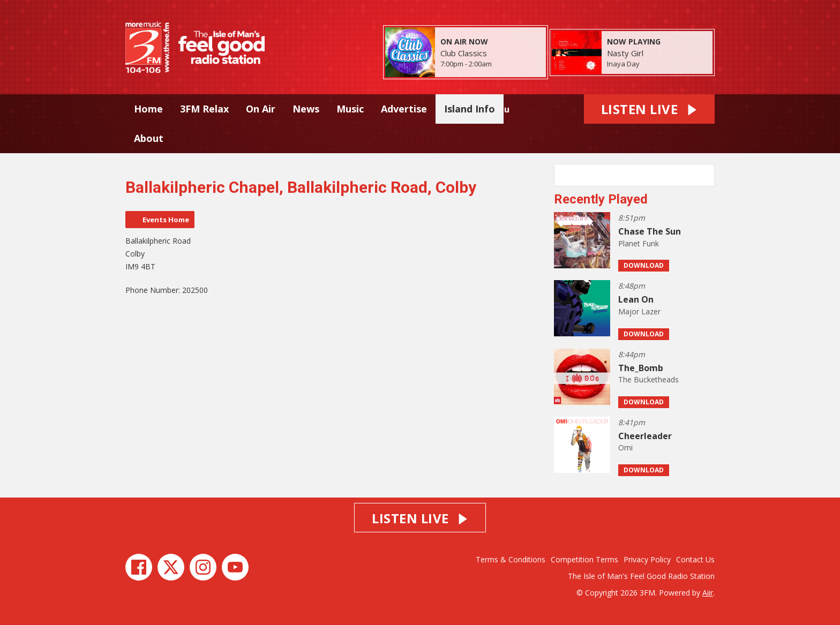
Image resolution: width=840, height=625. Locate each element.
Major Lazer (639, 311)
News (306, 109)
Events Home (166, 220)
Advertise (404, 109)
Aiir (708, 593)
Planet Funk (639, 243)
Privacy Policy (647, 559)
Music (350, 109)
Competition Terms (584, 559)
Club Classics (464, 53)
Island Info (470, 109)
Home (148, 109)
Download (644, 265)
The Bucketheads (648, 379)
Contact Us (695, 559)
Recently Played (601, 199)
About (149, 138)
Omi (625, 447)
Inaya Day (623, 64)
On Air (261, 109)
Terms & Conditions (511, 559)
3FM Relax (204, 109)
